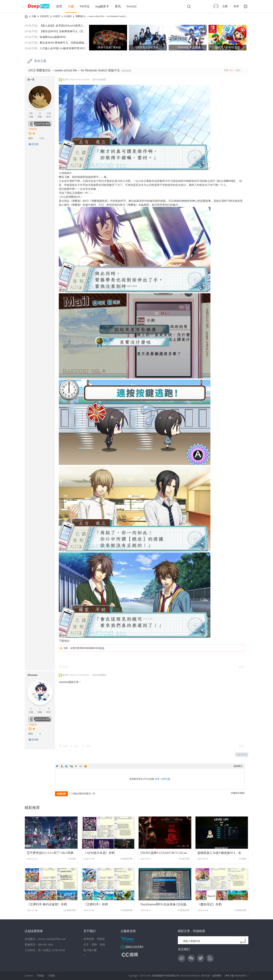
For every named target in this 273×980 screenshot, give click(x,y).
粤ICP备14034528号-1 (236, 976)
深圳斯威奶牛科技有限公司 (166, 976)
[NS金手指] (31, 26)
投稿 (102, 945)
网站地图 (90, 955)
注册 (225, 6)
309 (31, 113)
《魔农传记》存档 (209, 904)
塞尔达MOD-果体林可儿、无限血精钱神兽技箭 (67, 43)
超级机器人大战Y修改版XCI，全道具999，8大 (228, 853)
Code (81, 766)
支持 (77, 746)
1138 (49, 113)
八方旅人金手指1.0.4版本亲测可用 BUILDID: (66, 48)
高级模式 (238, 766)
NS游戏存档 (127, 859)
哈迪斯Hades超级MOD (53, 37)
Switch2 (131, 6)
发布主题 (40, 61)
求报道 (101, 939)
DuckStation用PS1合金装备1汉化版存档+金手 (170, 904)
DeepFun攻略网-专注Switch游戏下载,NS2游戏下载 (26, 16)
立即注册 (166, 779)
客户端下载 (90, 950)
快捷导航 (246, 6)
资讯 (118, 6)
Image (67, 766)
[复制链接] (126, 71)
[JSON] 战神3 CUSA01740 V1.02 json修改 (168, 853)
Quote (76, 766)
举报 (241, 667)
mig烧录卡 (102, 6)
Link (71, 766)
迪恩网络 (217, 976)
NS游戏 (68, 16)
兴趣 (71, 6)
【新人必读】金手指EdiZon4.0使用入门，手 (65, 26)
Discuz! (196, 976)
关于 (86, 945)
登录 (236, 6)
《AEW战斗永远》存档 (99, 853)
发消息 (35, 144)
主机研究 (44, 16)
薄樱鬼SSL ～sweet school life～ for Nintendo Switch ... (102, 16)
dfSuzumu (33, 675)
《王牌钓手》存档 (96, 904)
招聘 (94, 945)
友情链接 (89, 939)
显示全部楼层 (99, 80)
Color (62, 766)
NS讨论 (85, 6)
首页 (59, 6)
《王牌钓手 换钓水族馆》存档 (47, 904)
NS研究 (56, 16)
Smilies (86, 766)
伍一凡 (31, 80)
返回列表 (243, 755)
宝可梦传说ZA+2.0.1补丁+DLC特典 (50, 853)
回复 (102, 648)
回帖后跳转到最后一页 (82, 794)
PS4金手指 (184, 859)
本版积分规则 (238, 793)
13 (40, 113)
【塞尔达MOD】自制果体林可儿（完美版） (65, 31)
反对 (88, 746)
